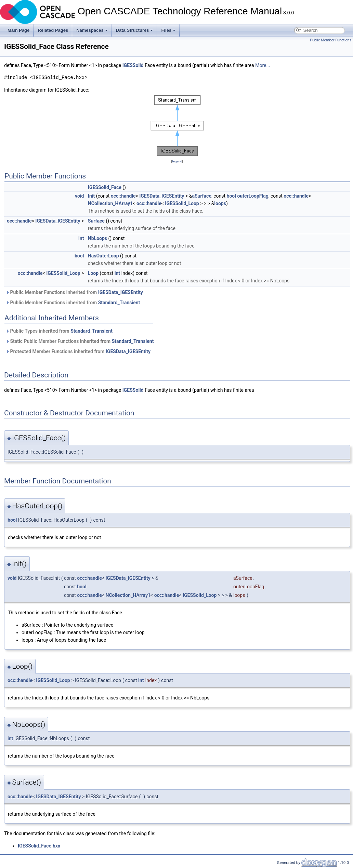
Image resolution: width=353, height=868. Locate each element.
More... (263, 65)
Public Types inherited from (59, 331)
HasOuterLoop (103, 256)
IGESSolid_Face (105, 187)
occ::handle (123, 196)
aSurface (202, 196)
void (79, 196)
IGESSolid (133, 65)
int (81, 238)
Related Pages (53, 30)
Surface (96, 221)
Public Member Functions (331, 40)
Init (91, 196)
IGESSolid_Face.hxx (39, 846)
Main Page (18, 30)
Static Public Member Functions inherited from (80, 341)
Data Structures (135, 30)
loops (220, 203)
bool (231, 196)
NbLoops (97, 238)
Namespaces (92, 30)
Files (168, 30)
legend (177, 161)
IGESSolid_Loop (182, 203)
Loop (93, 273)
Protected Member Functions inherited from (78, 351)
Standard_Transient (119, 303)
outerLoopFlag (253, 196)
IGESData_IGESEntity (162, 196)
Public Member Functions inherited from (74, 292)
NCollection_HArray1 (110, 203)
